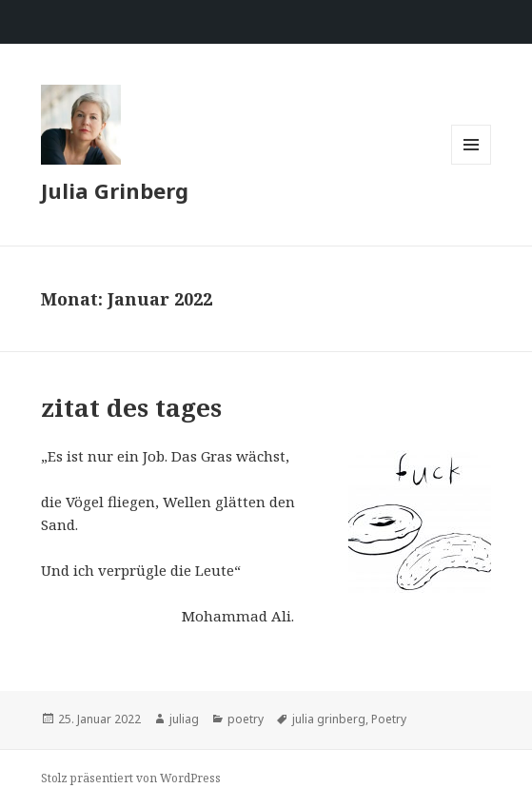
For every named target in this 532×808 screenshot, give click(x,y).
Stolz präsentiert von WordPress (131, 778)
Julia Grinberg (115, 190)
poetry (246, 719)
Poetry (389, 719)
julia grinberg (329, 719)
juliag (184, 719)
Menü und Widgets (472, 164)
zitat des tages (131, 407)
